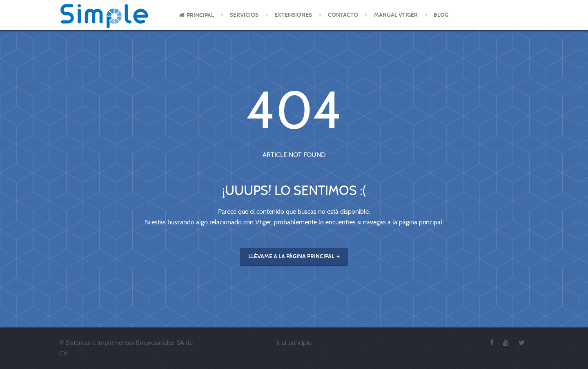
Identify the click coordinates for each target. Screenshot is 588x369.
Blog (441, 15)
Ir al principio (294, 343)
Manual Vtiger (396, 15)
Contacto (343, 15)
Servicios (244, 15)
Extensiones (293, 15)
